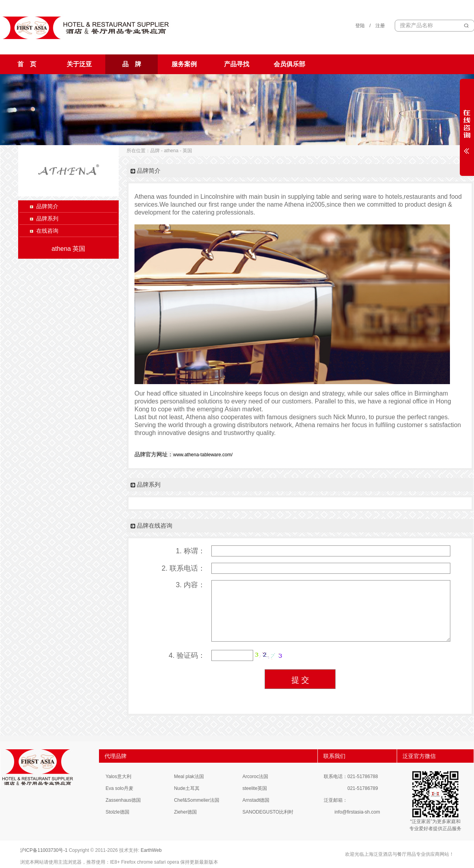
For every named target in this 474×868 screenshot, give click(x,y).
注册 (380, 26)
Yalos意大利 (118, 777)
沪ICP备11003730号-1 (44, 850)
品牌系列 (47, 218)
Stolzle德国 (118, 812)
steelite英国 (255, 788)
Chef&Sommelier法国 (197, 800)
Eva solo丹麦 (119, 788)
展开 (467, 127)
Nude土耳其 (187, 788)
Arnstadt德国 (256, 800)
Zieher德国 (185, 812)
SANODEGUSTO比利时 (268, 812)
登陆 (360, 26)
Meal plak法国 (189, 777)
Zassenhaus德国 (123, 800)
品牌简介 (47, 206)
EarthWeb (151, 850)
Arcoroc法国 (255, 777)
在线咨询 (47, 231)
